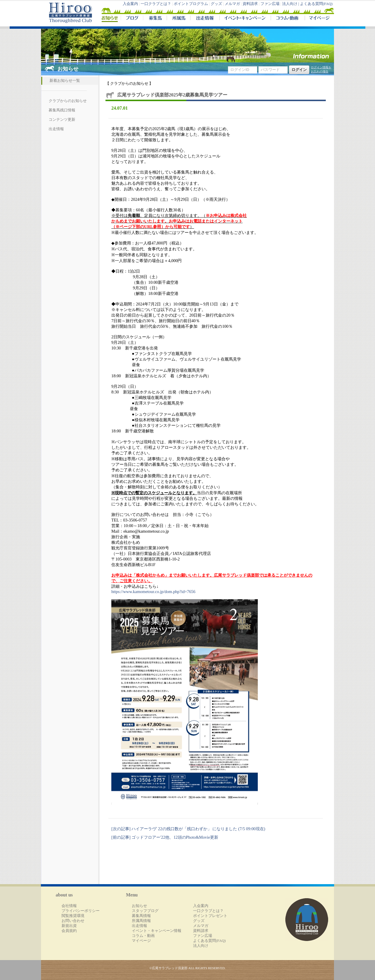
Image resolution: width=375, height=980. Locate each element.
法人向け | (291, 4)
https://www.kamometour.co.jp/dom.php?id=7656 (153, 592)
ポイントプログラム (191, 4)
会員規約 (69, 931)
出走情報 (205, 19)
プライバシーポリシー (81, 911)
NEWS (110, 19)
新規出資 (69, 926)
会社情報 (69, 906)
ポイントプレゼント (210, 916)
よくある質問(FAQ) (316, 4)
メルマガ (232, 4)
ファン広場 (270, 4)
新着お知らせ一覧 (65, 81)
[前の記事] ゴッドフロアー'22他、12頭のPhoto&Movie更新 (165, 837)
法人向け (201, 946)
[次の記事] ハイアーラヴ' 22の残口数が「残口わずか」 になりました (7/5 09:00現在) (188, 829)
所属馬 (178, 19)
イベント (245, 19)
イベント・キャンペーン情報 (157, 931)
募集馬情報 (141, 916)
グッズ (216, 4)
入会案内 (130, 4)
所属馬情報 (141, 921)
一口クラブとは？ (156, 4)
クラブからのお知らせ (68, 101)
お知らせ (139, 906)
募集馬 (155, 19)
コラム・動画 (288, 19)
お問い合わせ (73, 921)
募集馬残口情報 (62, 110)
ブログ (132, 19)
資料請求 (250, 4)
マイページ (318, 19)
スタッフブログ (145, 911)
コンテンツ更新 (62, 120)
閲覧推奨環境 (73, 916)
